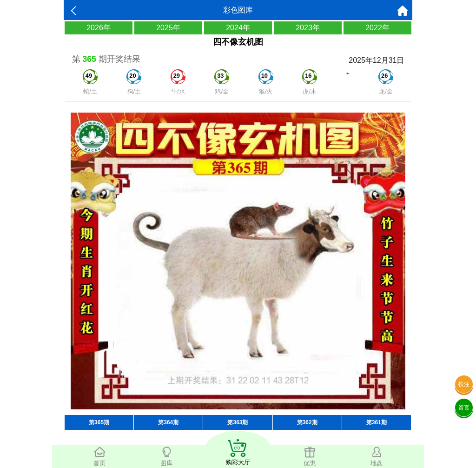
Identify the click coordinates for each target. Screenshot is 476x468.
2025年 (168, 28)
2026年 (99, 28)
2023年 (308, 28)
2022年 (377, 28)
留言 (464, 408)
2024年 (238, 28)
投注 (464, 384)
